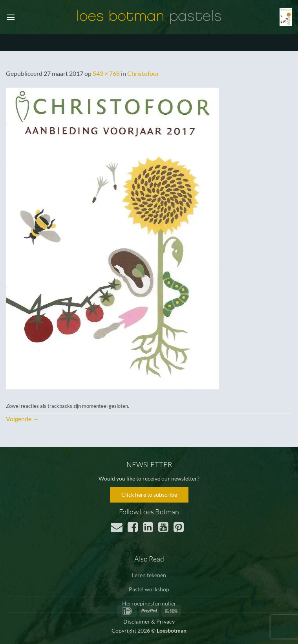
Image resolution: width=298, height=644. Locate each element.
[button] (11, 17)
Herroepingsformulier (149, 603)
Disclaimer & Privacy (149, 621)
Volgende (22, 419)
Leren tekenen (149, 575)
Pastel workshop (149, 589)
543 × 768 (106, 73)
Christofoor (143, 73)
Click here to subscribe (149, 494)
